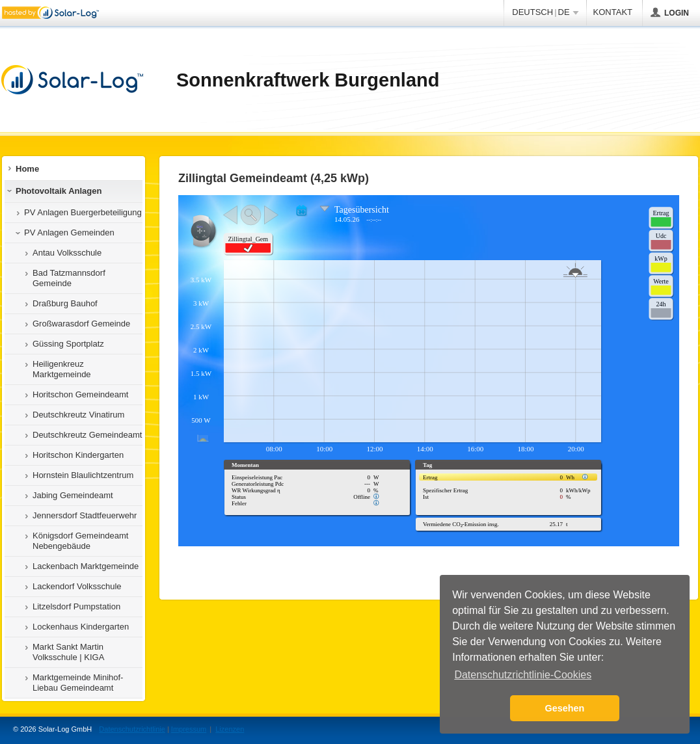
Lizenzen (230, 729)
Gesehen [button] (565, 708)
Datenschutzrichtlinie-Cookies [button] (523, 675)
